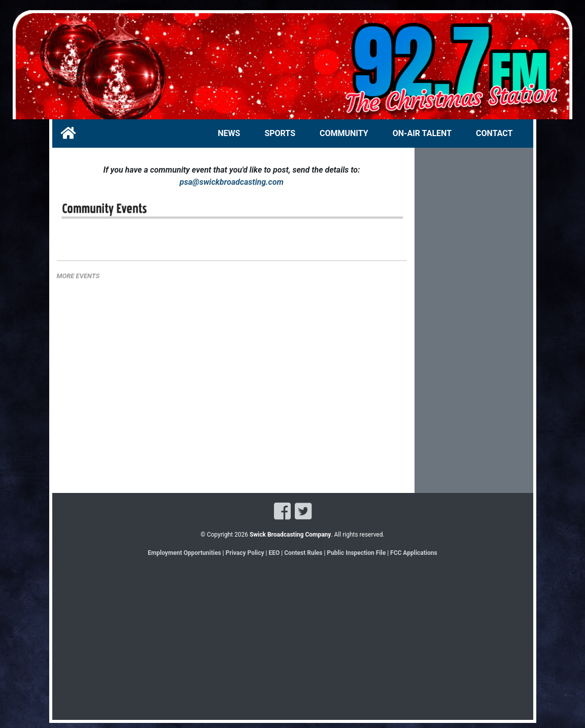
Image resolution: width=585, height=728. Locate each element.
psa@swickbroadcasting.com (232, 182)
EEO (275, 553)
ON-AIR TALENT (422, 133)
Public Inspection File (356, 553)
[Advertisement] (474, 328)
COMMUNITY (344, 133)
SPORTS (280, 133)
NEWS (229, 133)
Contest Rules (303, 553)
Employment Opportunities (184, 553)
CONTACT (494, 133)
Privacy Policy (245, 553)
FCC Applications (414, 553)
